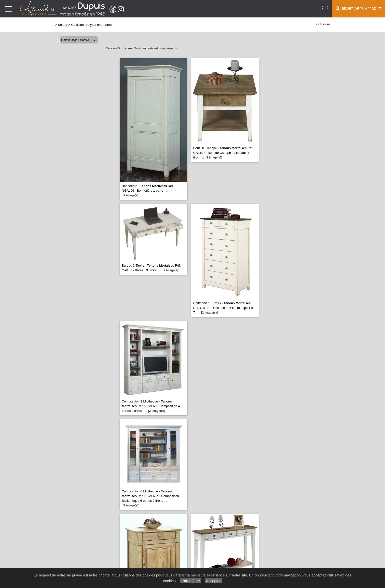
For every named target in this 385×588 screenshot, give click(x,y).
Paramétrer (191, 581)
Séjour (63, 25)
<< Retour (323, 24)
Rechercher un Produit (358, 8)
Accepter (213, 581)
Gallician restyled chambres (91, 25)
